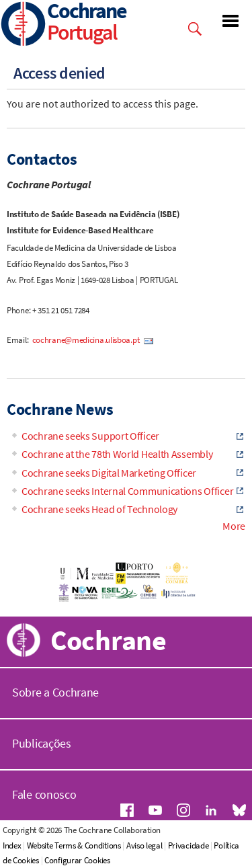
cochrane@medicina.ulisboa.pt (87, 340)
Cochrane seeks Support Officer (90, 436)
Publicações (42, 743)
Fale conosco (44, 794)
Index (12, 845)
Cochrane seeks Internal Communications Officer (127, 491)
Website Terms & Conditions (74, 845)
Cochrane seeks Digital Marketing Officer (109, 473)
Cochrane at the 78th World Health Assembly (117, 454)
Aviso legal (144, 845)
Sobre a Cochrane (55, 692)
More (234, 526)
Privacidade (188, 845)
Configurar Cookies (77, 860)
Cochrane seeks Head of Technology (99, 509)
